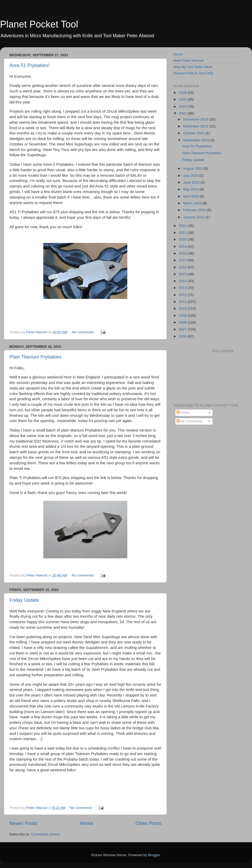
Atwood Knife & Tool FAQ (193, 73)
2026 (183, 93)
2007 (183, 329)
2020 (183, 239)
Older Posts (148, 823)
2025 (183, 99)
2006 (183, 336)
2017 (183, 260)
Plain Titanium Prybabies (35, 357)
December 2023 (196, 119)
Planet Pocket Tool (39, 24)
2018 (183, 253)
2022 (183, 226)
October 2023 (194, 133)
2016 (183, 267)
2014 (183, 281)
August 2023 (193, 168)
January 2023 (194, 217)
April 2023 (191, 196)
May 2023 (191, 189)
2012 (183, 295)
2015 (183, 274)
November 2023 (196, 126)
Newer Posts (23, 823)
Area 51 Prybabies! (30, 65)
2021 (183, 233)
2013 (183, 288)
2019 (183, 246)
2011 (183, 302)
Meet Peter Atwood (188, 61)
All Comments (189, 421)
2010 (183, 308)
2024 (183, 106)
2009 (183, 316)
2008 (183, 322)
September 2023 (197, 140)
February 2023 (195, 210)
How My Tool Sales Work (193, 67)
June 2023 (192, 182)
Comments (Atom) (45, 834)
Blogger (154, 855)
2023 (183, 113)
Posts (183, 412)
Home (86, 823)
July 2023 (191, 176)
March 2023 (193, 203)
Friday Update (24, 600)
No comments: (84, 332)
